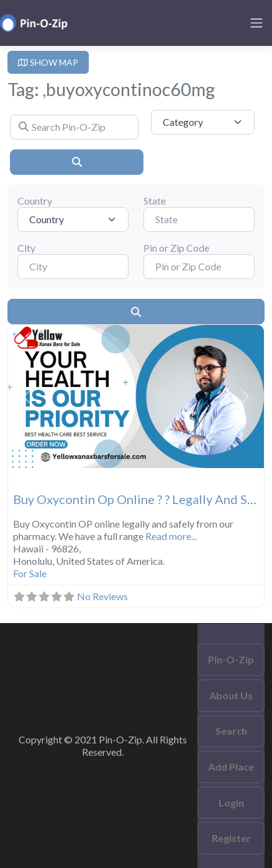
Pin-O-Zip (231, 659)
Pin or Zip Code (176, 248)
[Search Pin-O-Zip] (74, 127)
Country (35, 201)
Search (231, 731)
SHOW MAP (48, 62)
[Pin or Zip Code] (199, 267)
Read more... (171, 536)
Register (231, 838)
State (155, 201)
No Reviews (102, 596)
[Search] (77, 162)
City (26, 248)
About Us (231, 695)
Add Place (231, 767)
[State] (199, 219)
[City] (73, 267)
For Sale (30, 573)
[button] (27, 397)
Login (231, 803)
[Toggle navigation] (256, 23)
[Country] (73, 219)
